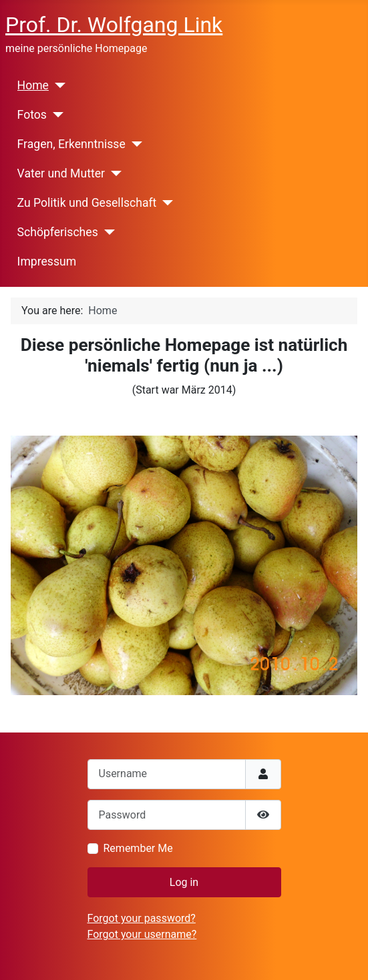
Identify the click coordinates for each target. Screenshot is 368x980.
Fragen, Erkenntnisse (71, 144)
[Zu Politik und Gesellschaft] (165, 203)
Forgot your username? (142, 934)
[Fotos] (55, 115)
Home (33, 85)
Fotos (32, 115)
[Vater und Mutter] (113, 173)
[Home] (57, 85)
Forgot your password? (142, 918)
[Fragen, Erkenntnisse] (134, 144)
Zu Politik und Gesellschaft (87, 203)
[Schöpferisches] (107, 232)
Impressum (47, 262)
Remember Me (138, 848)
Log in (184, 882)
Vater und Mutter (61, 173)
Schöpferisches (58, 232)
